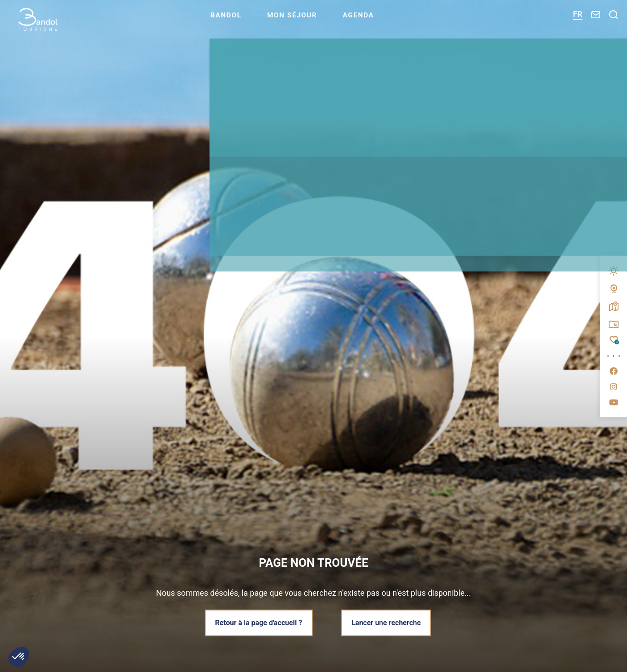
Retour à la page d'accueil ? (258, 622)
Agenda (382, 21)
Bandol (245, 21)
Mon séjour (313, 21)
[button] (19, 657)
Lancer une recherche (387, 622)
